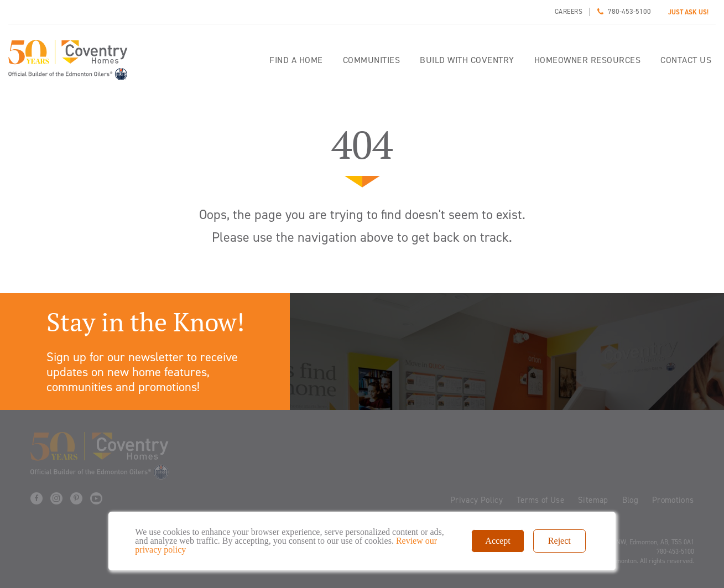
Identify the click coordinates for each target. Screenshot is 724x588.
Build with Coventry (467, 60)
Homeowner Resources (588, 60)
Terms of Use (540, 500)
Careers (569, 12)
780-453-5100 (629, 11)
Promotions (673, 500)
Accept (498, 541)
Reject (559, 541)
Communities (372, 60)
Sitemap (593, 500)
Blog (630, 500)
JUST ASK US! (688, 12)
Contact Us (686, 60)
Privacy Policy (476, 500)
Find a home (296, 60)
